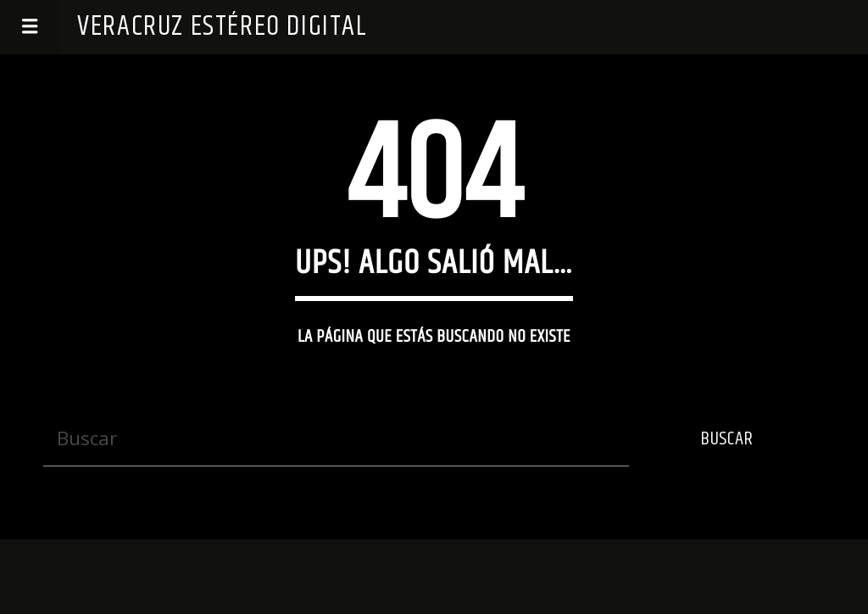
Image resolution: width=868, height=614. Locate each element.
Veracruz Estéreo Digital (222, 27)
